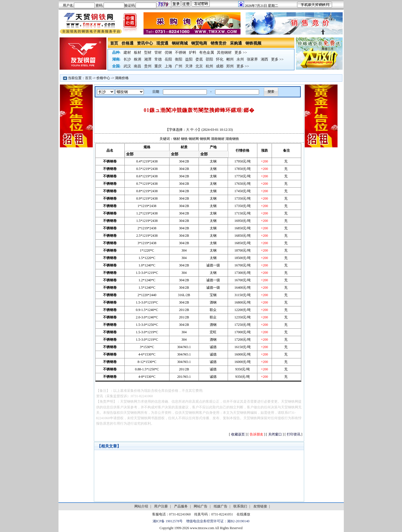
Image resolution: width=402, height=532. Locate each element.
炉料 (193, 52)
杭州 (209, 66)
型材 (148, 52)
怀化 (220, 59)
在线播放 (243, 514)
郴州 (230, 59)
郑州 (230, 66)
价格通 (128, 43)
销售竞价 (219, 43)
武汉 (127, 66)
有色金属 (207, 52)
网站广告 (201, 506)
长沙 (127, 59)
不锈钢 (180, 52)
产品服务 (181, 506)
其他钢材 (224, 52)
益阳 (189, 59)
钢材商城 (180, 43)
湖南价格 (122, 78)
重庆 (158, 66)
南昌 (138, 66)
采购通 (236, 43)
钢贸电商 (199, 43)
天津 (189, 66)
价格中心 (103, 78)
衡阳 (179, 59)
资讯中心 (145, 43)
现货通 (162, 43)
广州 (179, 66)
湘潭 (148, 59)
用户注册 (161, 506)
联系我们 (240, 506)
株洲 (138, 59)
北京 (199, 66)
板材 (138, 52)
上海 (168, 66)
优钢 (168, 52)
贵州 (148, 66)
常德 (158, 59)
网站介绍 (141, 506)
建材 (127, 52)
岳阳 (168, 59)
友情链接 (260, 506)
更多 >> (241, 52)
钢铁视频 (253, 43)
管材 (158, 52)
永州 (240, 59)
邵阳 (209, 59)
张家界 (252, 59)
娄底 (199, 59)
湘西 (264, 59)
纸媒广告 (221, 506)
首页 (114, 43)
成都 (220, 66)
